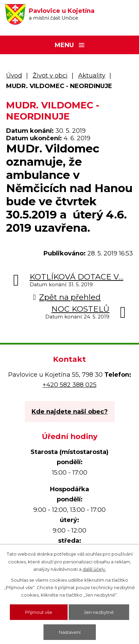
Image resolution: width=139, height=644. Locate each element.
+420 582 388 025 (69, 385)
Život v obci (50, 76)
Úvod (14, 76)
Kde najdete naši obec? (70, 412)
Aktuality (92, 76)
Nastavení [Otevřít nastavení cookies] (70, 632)
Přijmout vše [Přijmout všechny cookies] (39, 612)
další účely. (94, 569)
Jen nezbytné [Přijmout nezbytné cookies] (99, 612)
